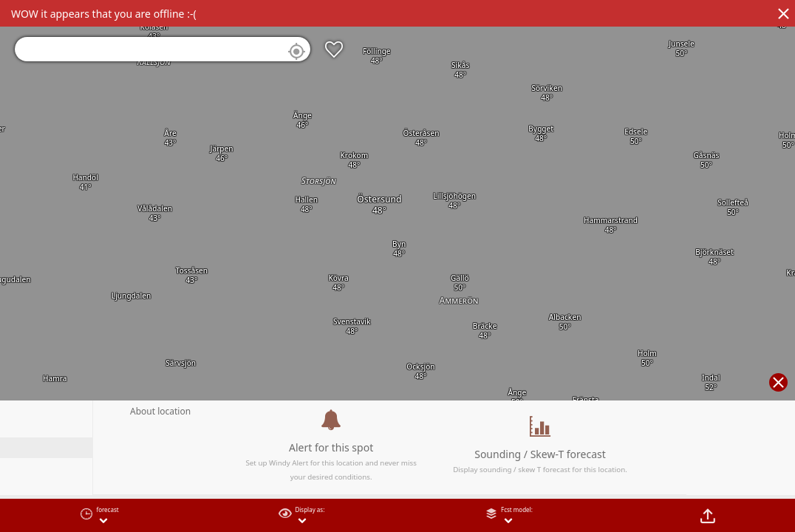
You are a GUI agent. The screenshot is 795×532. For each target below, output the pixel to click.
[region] (397, 266)
